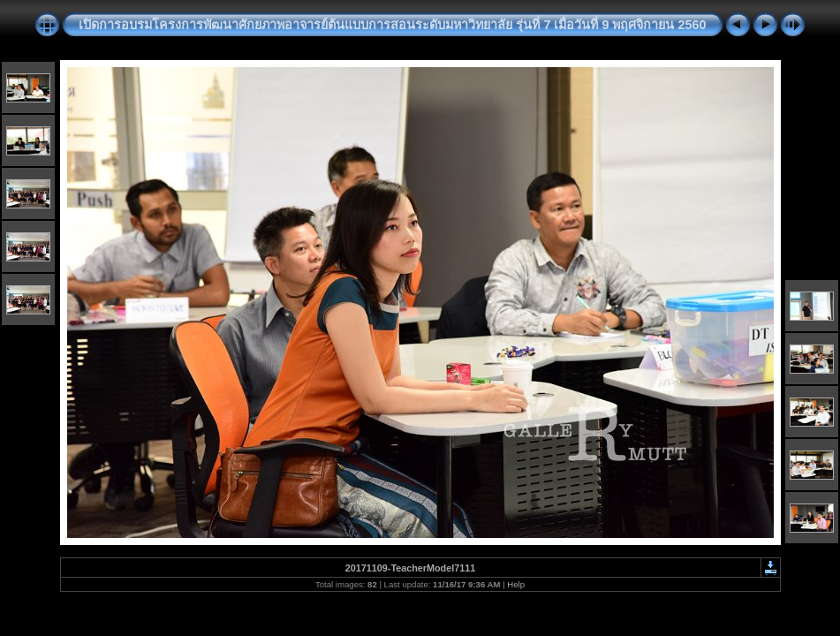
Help (516, 584)
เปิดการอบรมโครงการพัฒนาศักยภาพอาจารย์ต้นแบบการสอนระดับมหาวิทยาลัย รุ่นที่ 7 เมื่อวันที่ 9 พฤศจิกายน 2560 (392, 25)
